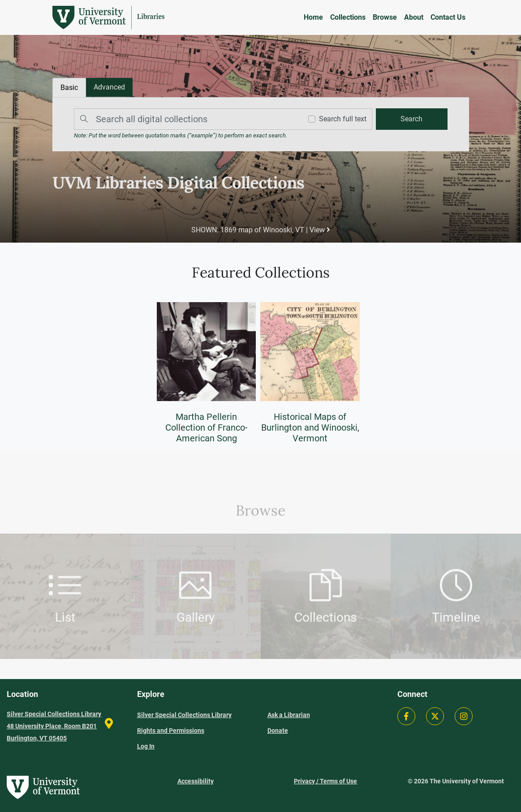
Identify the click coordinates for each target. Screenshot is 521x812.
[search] (412, 119)
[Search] (186, 119)
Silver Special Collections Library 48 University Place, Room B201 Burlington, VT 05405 (54, 726)
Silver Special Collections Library (184, 715)
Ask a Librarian (289, 715)
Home (313, 17)
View (320, 230)
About (414, 17)
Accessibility (196, 781)
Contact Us (448, 17)
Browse (385, 17)
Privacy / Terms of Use (325, 781)
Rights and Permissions (171, 731)
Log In (146, 746)
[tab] (109, 87)
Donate (278, 731)
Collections (348, 17)
